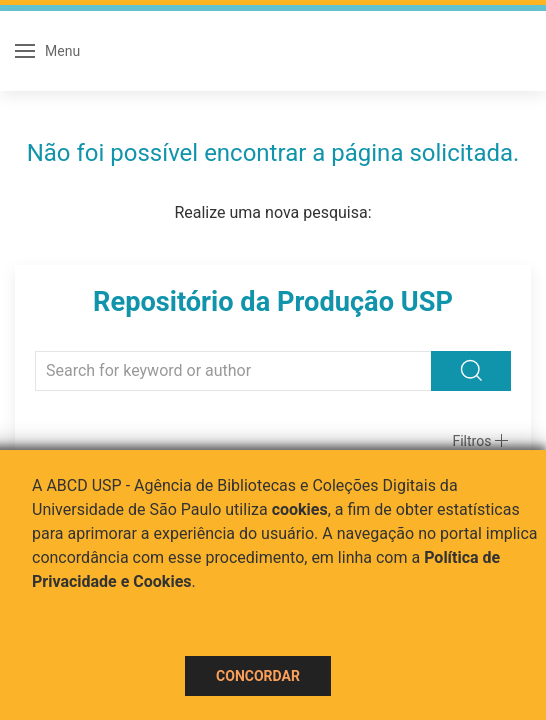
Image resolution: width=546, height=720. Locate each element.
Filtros (471, 441)
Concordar (258, 676)
